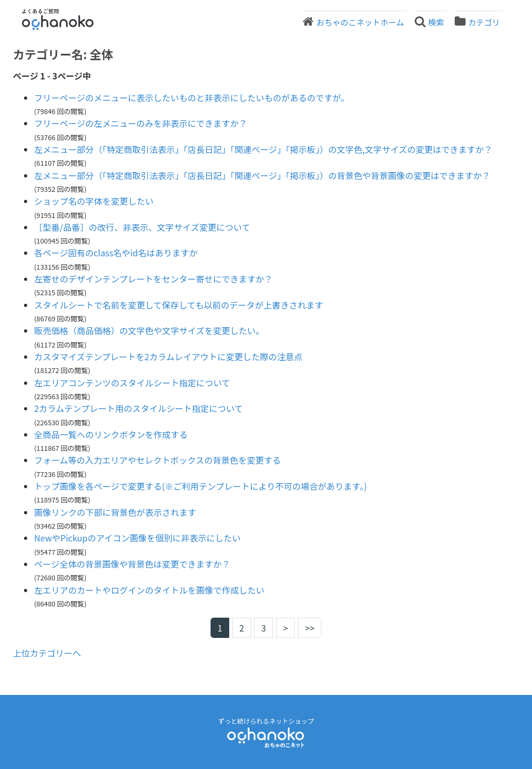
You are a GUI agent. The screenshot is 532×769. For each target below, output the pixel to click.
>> (310, 628)
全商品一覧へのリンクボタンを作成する (111, 434)
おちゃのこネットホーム (360, 22)
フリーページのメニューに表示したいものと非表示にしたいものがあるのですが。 (192, 98)
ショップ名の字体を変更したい (94, 201)
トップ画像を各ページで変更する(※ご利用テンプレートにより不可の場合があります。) (200, 486)
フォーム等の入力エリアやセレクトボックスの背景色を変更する (158, 460)
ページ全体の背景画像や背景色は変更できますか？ (132, 564)
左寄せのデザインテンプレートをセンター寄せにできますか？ (154, 279)
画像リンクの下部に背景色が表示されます (115, 512)
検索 (436, 22)
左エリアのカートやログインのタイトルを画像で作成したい (149, 590)
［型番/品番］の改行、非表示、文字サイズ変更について (142, 227)
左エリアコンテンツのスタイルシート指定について (132, 383)
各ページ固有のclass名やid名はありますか (116, 253)
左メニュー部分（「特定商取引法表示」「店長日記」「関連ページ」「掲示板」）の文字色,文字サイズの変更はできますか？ (263, 149)
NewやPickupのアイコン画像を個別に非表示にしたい (137, 538)
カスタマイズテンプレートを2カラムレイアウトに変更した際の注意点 (168, 357)
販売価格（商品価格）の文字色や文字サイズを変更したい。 (149, 330)
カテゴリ (484, 22)
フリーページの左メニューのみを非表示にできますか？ (141, 123)
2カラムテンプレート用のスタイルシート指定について (138, 408)
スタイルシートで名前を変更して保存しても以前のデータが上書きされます (179, 305)
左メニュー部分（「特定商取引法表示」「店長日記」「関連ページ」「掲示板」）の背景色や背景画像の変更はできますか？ (262, 175)
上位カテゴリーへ (47, 653)
